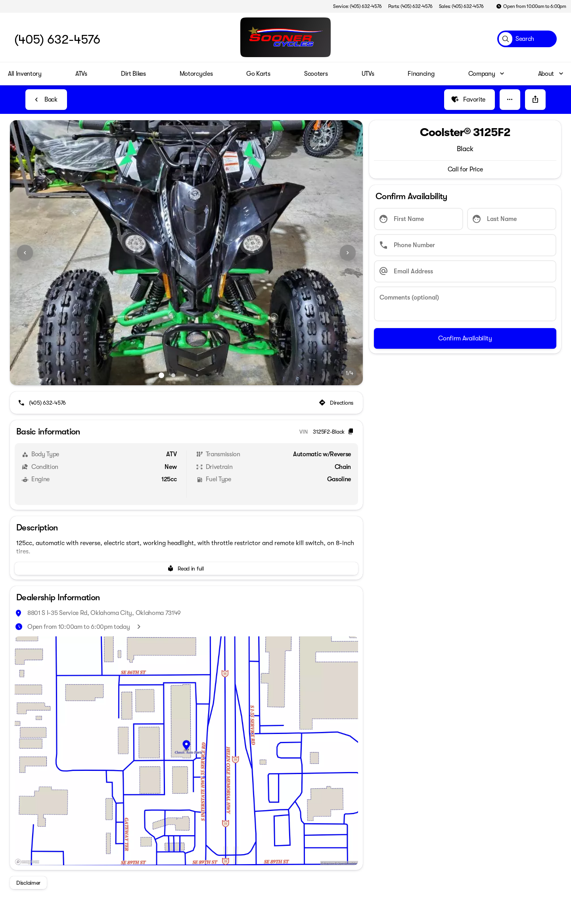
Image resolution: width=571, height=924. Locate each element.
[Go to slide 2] (173, 375)
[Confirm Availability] (465, 338)
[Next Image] (348, 253)
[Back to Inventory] (46, 100)
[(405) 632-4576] (43, 403)
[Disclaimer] (28, 883)
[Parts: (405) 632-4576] (410, 6)
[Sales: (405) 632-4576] (461, 6)
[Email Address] (465, 271)
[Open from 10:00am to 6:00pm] (531, 6)
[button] (510, 100)
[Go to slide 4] (197, 375)
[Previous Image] (25, 253)
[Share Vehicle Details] (535, 100)
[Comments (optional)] (465, 304)
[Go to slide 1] (161, 375)
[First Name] (419, 219)
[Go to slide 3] (185, 375)
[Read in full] (186, 569)
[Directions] (337, 403)
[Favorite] (469, 100)
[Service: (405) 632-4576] (357, 6)
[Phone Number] (465, 245)
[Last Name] (512, 219)
